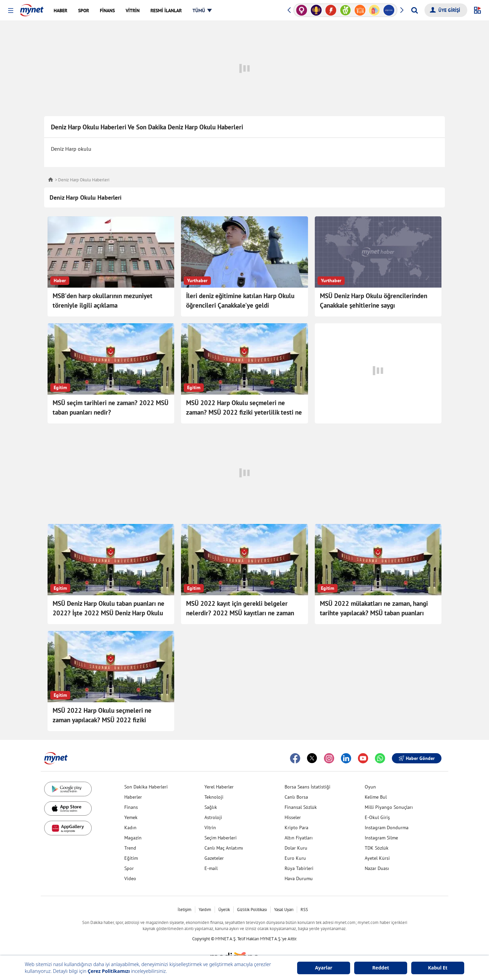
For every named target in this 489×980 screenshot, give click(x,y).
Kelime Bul (376, 797)
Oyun (370, 787)
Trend (130, 848)
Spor (129, 868)
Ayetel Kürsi (377, 858)
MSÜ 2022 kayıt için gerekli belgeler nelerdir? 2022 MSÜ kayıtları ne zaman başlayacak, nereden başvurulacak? (240, 613)
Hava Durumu (299, 878)
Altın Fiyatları (299, 838)
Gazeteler (214, 858)
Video (130, 878)
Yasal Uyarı (284, 910)
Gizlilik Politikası (252, 910)
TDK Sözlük (377, 848)
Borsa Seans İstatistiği (307, 787)
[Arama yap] (414, 10)
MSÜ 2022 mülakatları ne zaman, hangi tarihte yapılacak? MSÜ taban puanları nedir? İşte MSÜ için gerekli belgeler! (374, 613)
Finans (131, 807)
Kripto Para (296, 828)
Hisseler (293, 817)
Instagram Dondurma (387, 828)
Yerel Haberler (219, 787)
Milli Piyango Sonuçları (389, 807)
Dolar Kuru (296, 848)
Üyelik (224, 910)
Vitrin (210, 828)
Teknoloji (214, 797)
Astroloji (213, 817)
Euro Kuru (295, 858)
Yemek (131, 817)
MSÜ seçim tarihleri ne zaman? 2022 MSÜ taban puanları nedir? (111, 407)
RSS (304, 910)
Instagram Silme (381, 838)
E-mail (211, 868)
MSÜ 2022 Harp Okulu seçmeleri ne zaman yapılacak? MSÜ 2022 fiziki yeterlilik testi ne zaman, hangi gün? (103, 720)
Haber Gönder (417, 758)
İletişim (185, 910)
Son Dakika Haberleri (146, 787)
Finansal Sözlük (301, 807)
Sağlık (211, 807)
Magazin (133, 838)
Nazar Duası (377, 868)
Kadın (130, 828)
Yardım (205, 910)
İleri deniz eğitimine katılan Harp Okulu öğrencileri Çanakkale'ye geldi (240, 301)
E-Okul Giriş (377, 817)
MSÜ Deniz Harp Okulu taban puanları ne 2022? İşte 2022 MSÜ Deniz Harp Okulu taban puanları (108, 613)
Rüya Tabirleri (299, 868)
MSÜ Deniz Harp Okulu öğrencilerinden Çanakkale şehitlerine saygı (374, 301)
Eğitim (131, 858)
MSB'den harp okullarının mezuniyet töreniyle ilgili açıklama (103, 301)
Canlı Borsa (296, 797)
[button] (11, 11)
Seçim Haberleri (221, 838)
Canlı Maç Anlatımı (224, 848)
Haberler (133, 797)
